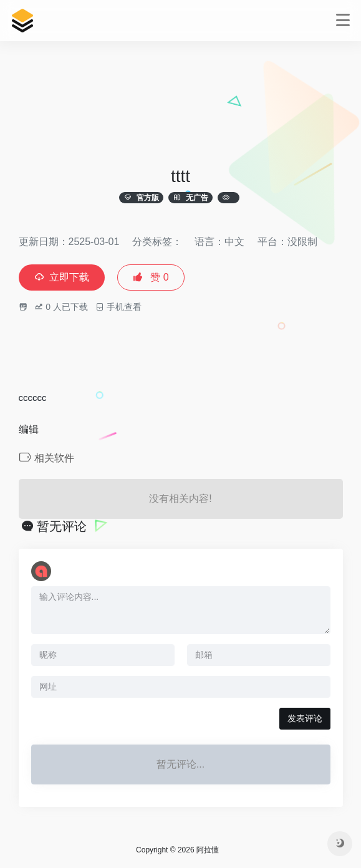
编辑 (29, 429)
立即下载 (62, 277)
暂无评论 (62, 526)
